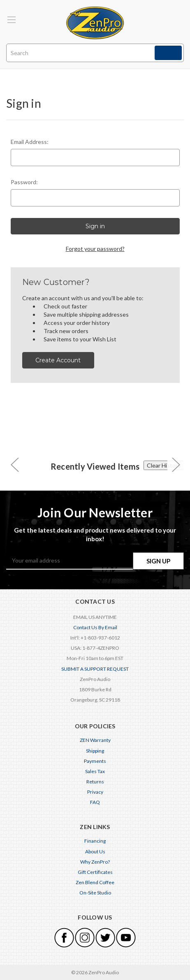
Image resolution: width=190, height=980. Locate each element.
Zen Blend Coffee (95, 882)
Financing (95, 841)
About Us (95, 851)
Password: (24, 182)
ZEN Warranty (95, 740)
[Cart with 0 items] (179, 14)
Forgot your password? (95, 249)
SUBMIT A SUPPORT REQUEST (95, 669)
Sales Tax (95, 771)
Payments (95, 761)
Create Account (58, 360)
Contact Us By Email (95, 627)
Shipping (95, 751)
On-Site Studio (95, 893)
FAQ (95, 802)
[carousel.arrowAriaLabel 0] (14, 464)
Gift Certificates (95, 872)
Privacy (95, 792)
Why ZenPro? (95, 862)
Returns (95, 782)
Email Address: (30, 142)
